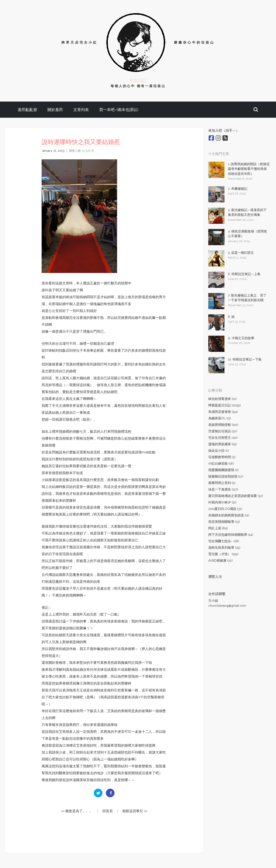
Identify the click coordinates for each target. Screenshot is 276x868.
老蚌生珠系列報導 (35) (224, 548)
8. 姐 (231, 317)
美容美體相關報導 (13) (224, 522)
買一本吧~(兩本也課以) (119, 110)
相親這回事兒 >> (135, 811)
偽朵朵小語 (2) (219, 451)
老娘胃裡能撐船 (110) (223, 425)
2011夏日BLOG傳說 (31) (225, 509)
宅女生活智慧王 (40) (223, 438)
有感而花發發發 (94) (223, 412)
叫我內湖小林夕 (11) (222, 502)
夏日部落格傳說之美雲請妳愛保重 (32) (236, 496)
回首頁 (108, 811)
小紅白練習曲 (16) (221, 464)
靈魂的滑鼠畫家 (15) (223, 444)
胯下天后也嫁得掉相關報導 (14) (231, 535)
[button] (256, 110)
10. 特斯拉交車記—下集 (245, 359)
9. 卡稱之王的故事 (241, 338)
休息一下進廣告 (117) (223, 489)
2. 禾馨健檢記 (238, 189)
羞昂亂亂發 (27, 110)
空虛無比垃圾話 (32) (223, 431)
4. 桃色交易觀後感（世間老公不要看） (247, 234)
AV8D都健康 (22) (220, 561)
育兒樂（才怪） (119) (223, 554)
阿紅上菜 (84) (218, 528)
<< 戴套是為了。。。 (77, 811)
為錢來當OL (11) (220, 418)
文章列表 (81, 110)
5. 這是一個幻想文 (241, 253)
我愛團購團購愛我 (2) (223, 470)
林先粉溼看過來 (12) (223, 399)
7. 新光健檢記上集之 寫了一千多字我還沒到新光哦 (247, 298)
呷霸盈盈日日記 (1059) (225, 405)
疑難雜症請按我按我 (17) (226, 476)
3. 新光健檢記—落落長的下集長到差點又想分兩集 (247, 212)
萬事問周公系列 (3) (222, 483)
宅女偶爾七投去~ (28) (224, 541)
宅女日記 (138, 80)
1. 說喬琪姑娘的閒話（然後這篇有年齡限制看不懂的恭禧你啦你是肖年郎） (249, 169)
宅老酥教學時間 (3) (222, 457)
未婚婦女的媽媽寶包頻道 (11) (229, 515)
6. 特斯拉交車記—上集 (244, 274)
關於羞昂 (55, 110)
